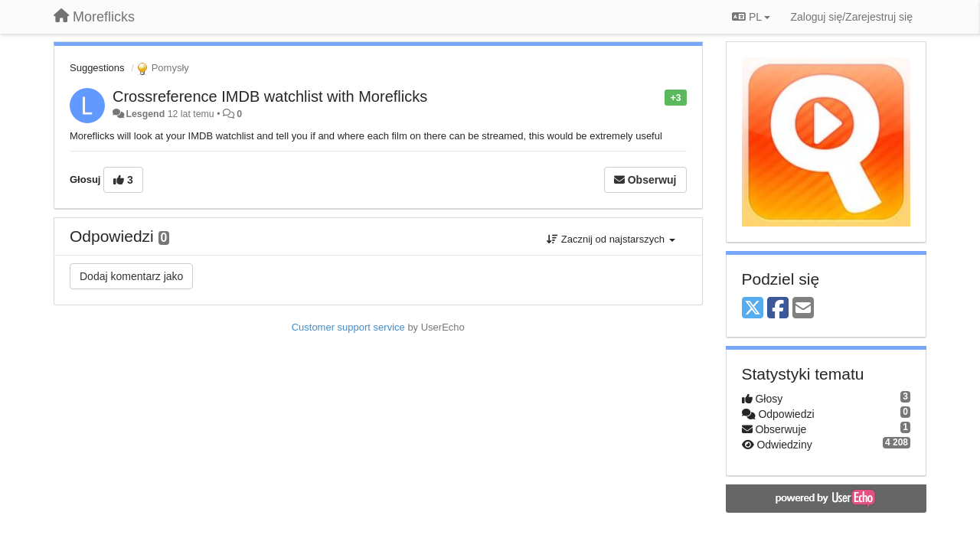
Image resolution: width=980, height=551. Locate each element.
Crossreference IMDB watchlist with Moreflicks (270, 96)
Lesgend (145, 114)
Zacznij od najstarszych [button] (611, 239)
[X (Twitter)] (753, 309)
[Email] (803, 309)
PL (751, 17)
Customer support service (348, 327)
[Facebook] (778, 309)
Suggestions (97, 68)
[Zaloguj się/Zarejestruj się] (851, 17)
